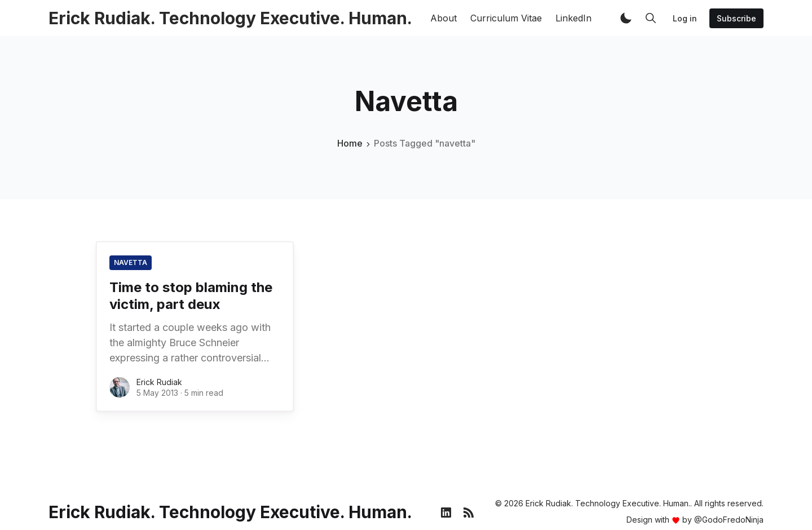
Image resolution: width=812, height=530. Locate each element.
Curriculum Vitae (506, 18)
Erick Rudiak (159, 382)
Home (350, 143)
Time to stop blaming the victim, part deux (191, 296)
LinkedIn (573, 18)
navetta (131, 262)
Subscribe (736, 18)
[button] (626, 18)
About (443, 18)
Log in (685, 18)
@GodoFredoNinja (729, 520)
